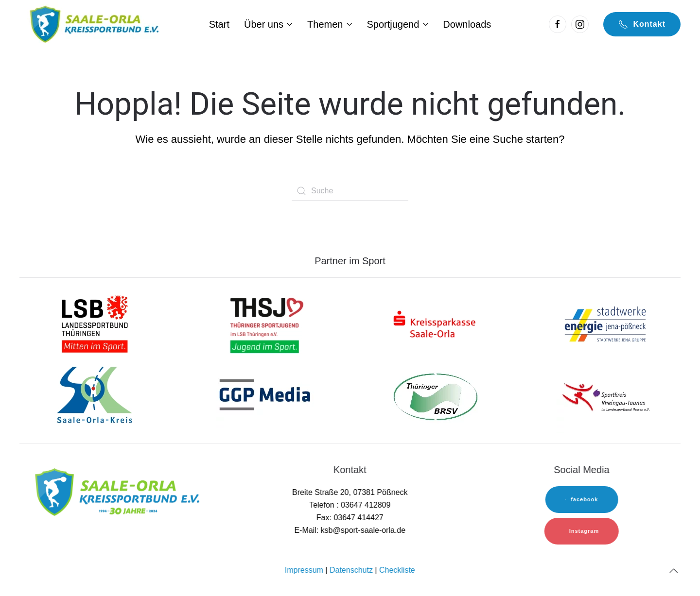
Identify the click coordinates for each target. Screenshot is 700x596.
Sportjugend (397, 24)
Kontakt (642, 24)
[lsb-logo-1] (95, 324)
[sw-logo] (605, 324)
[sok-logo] (95, 397)
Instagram (583, 531)
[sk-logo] (435, 324)
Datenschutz (350, 570)
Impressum (303, 570)
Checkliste (396, 570)
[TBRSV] (435, 397)
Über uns (268, 24)
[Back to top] (673, 571)
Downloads (467, 24)
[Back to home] (93, 24)
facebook (581, 499)
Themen (330, 24)
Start (219, 24)
